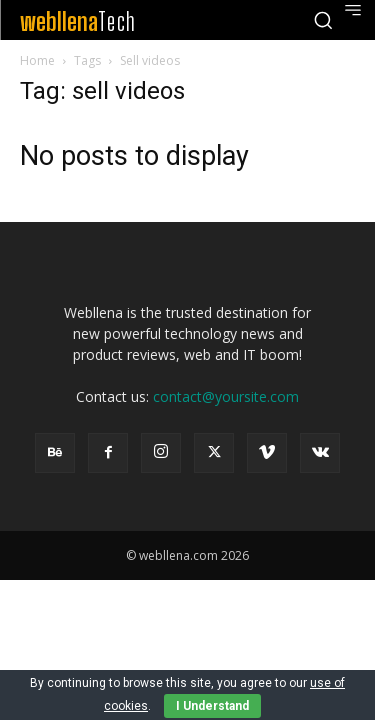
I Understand (212, 706)
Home (37, 60)
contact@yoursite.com (226, 396)
